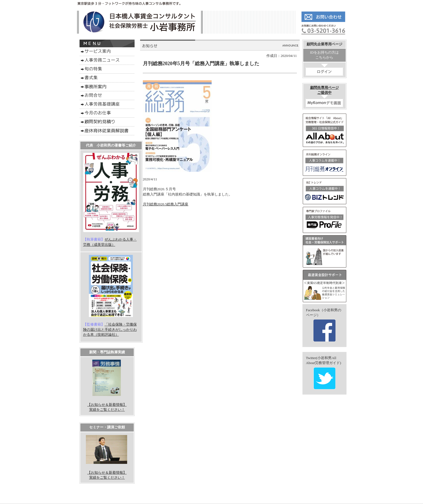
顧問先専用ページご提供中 (324, 96)
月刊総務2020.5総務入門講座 (166, 204)
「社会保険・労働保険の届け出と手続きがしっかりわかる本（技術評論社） (110, 329)
